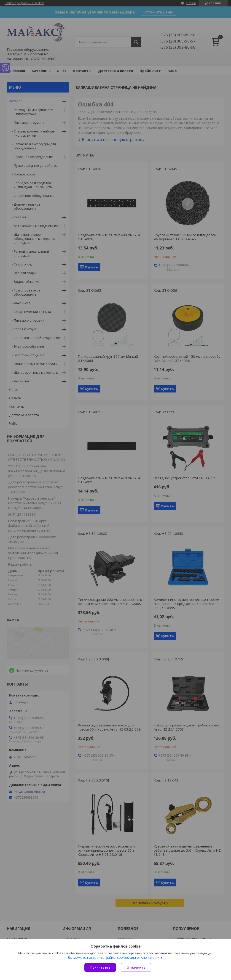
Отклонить (136, 967)
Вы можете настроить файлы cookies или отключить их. (114, 957)
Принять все (100, 967)
